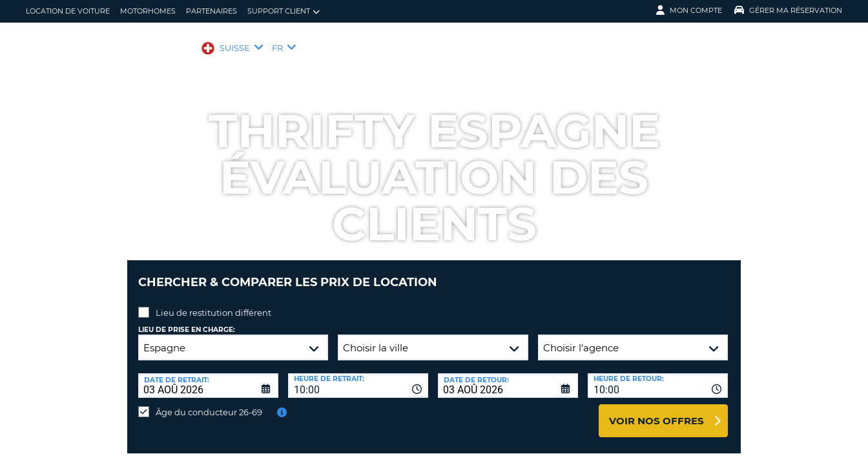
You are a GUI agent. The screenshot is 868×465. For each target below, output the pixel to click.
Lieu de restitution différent (213, 303)
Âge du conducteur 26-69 (209, 402)
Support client (284, 11)
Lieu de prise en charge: (187, 320)
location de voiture (68, 11)
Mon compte (689, 10)
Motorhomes (148, 11)
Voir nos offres (656, 411)
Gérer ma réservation (788, 10)
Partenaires (212, 11)
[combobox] (358, 376)
